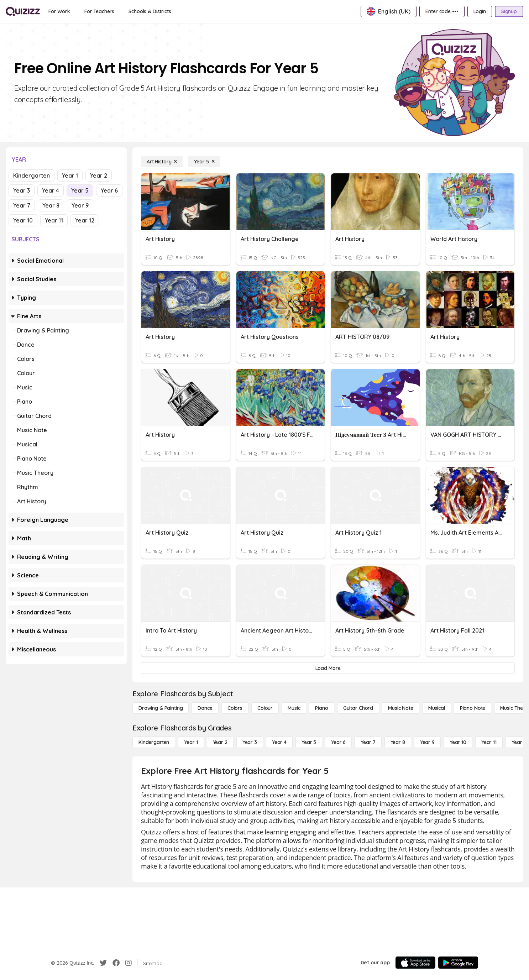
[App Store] (415, 963)
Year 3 (22, 190)
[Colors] (235, 708)
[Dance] (205, 708)
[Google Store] (458, 963)
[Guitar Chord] (358, 708)
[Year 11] (489, 742)
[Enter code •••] (442, 11)
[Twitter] (103, 963)
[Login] (480, 11)
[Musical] (437, 708)
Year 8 (51, 205)
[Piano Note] (473, 708)
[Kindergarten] (154, 742)
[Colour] (265, 708)
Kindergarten (32, 175)
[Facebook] (116, 963)
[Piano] (321, 708)
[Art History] (162, 162)
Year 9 (80, 205)
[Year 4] (279, 742)
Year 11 (54, 220)
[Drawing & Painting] (161, 708)
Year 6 (109, 190)
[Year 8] (398, 742)
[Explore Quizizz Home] (23, 11)
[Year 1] (191, 742)
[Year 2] (220, 742)
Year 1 (70, 175)
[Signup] (509, 11)
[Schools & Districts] (150, 11)
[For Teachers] (99, 11)
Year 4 (51, 190)
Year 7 (22, 205)
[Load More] (328, 668)
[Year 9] (427, 742)
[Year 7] (368, 742)
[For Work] (59, 11)
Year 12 (85, 220)
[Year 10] (458, 742)
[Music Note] (401, 708)
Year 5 (80, 190)
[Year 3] (250, 742)
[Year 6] (338, 742)
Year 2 (99, 175)
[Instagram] (129, 963)
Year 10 (23, 220)
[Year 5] (204, 162)
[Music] (294, 708)
